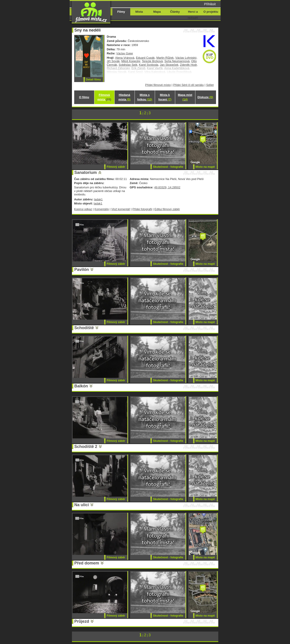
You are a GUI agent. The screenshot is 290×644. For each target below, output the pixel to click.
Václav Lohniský (186, 58)
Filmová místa (104, 97)
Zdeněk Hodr (188, 65)
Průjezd (82, 621)
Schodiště (84, 328)
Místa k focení (165, 97)
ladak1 (98, 199)
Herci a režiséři (193, 15)
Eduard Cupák (145, 58)
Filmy (121, 12)
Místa (139, 12)
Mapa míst (185, 97)
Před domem (87, 563)
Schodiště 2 (86, 447)
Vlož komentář (121, 209)
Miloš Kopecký (131, 61)
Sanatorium (86, 173)
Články (175, 12)
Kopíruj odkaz (83, 209)
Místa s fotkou (145, 97)
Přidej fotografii (142, 209)
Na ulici (82, 505)
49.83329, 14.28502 (167, 187)
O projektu (211, 12)
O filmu (84, 97)
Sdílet (210, 85)
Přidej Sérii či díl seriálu (188, 85)
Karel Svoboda (149, 65)
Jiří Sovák (113, 61)
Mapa (157, 12)
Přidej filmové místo (158, 85)
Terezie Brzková (152, 61)
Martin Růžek (165, 58)
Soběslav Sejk (128, 65)
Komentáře (102, 209)
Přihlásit (210, 4)
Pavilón (82, 270)
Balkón (81, 386)
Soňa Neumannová (177, 61)
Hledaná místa (124, 97)
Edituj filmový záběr (167, 209)
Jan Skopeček (169, 65)
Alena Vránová (125, 58)
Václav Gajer (125, 53)
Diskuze (205, 97)
